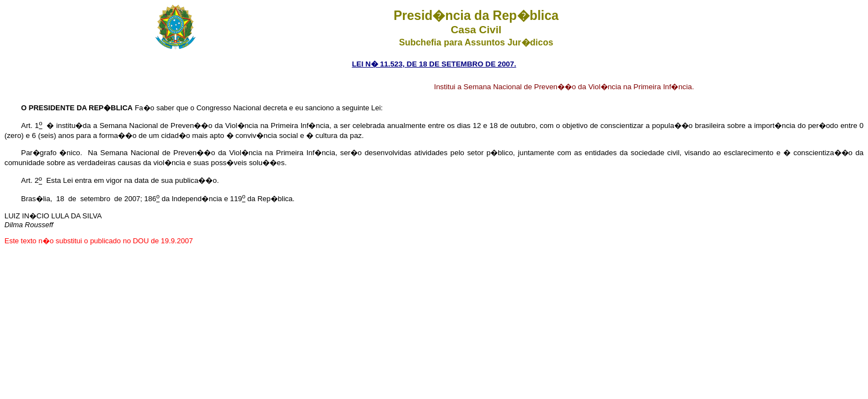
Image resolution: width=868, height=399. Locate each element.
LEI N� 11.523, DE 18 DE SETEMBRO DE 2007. (434, 64)
